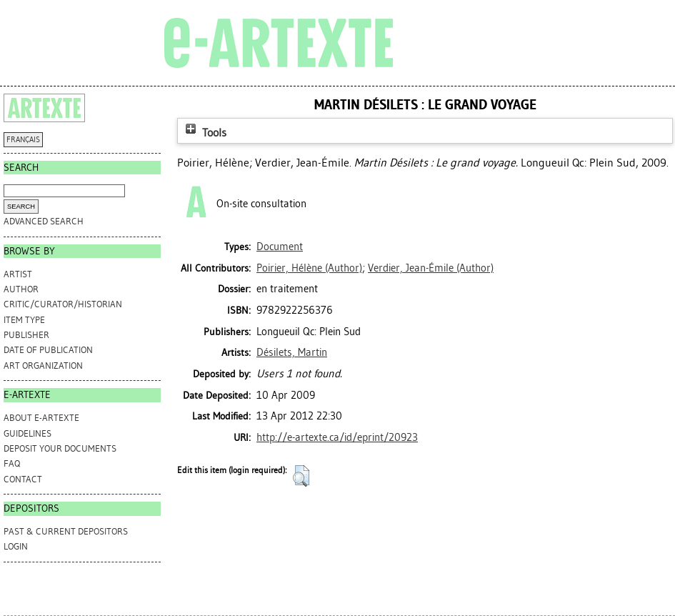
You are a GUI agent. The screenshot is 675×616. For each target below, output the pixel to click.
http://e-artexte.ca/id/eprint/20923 (337, 437)
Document (280, 247)
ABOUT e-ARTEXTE (41, 418)
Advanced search (44, 221)
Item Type (24, 320)
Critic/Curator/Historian (63, 304)
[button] (301, 476)
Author (21, 289)
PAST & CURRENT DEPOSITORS (66, 531)
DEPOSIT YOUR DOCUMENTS (60, 448)
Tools (204, 133)
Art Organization (43, 366)
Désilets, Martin (292, 352)
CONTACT (23, 479)
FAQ (12, 463)
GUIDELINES (27, 433)
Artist (18, 274)
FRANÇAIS (23, 140)
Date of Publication (48, 350)
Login (16, 546)
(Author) (309, 268)
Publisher (26, 335)
